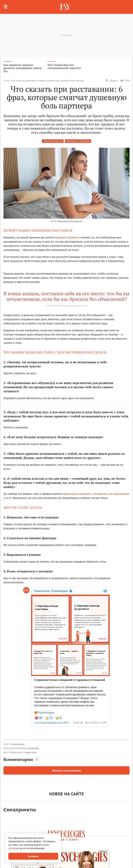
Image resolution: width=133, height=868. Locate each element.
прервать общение (67, 237)
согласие (14, 848)
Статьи (6, 81)
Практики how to (53, 141)
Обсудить (112, 81)
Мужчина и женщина (78, 141)
